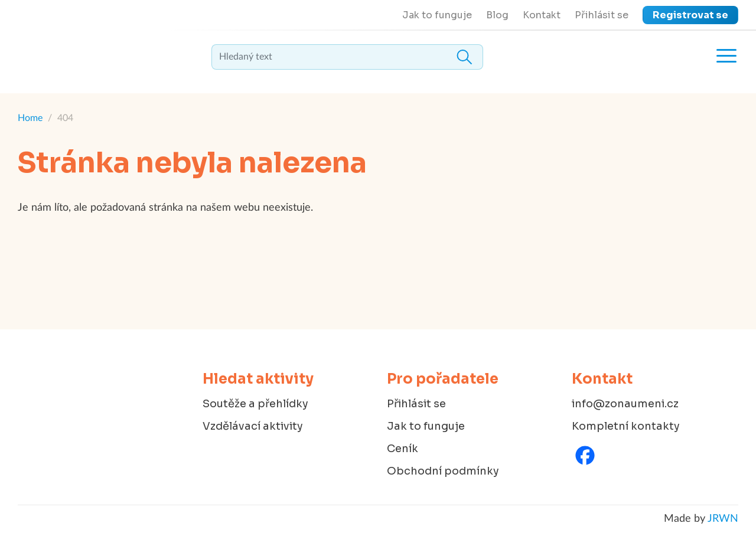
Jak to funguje (437, 15)
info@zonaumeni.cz (625, 404)
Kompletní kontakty (626, 426)
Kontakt (542, 15)
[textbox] (347, 57)
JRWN (723, 519)
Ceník (403, 449)
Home (30, 118)
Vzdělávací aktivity (253, 426)
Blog (497, 15)
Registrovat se (690, 15)
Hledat (464, 57)
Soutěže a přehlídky (255, 404)
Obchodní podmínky (443, 471)
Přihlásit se (602, 15)
